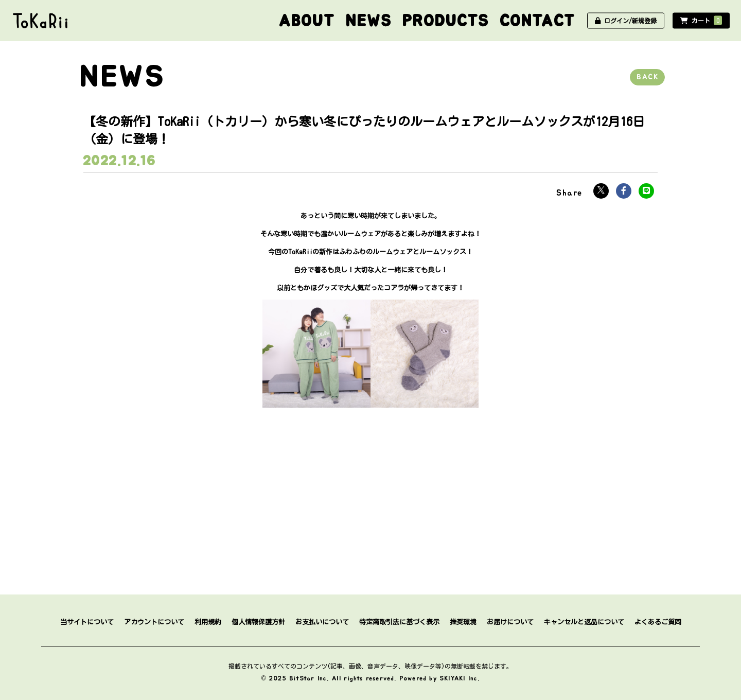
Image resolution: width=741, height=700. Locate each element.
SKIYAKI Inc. (460, 678)
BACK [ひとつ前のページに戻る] (647, 77)
